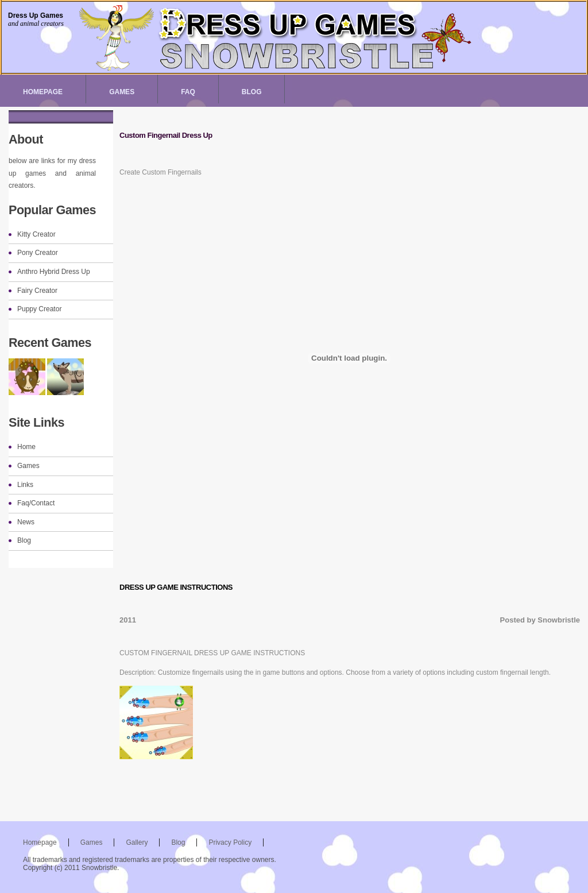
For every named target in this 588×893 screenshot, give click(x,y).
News (26, 522)
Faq (188, 92)
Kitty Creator (36, 234)
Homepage (43, 92)
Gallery (137, 842)
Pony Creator (38, 253)
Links (25, 485)
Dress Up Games (36, 16)
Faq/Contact (36, 503)
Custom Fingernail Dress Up (166, 135)
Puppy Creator (39, 309)
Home (26, 447)
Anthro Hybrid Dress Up (54, 272)
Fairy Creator (37, 291)
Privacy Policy (230, 842)
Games (122, 92)
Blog (252, 92)
